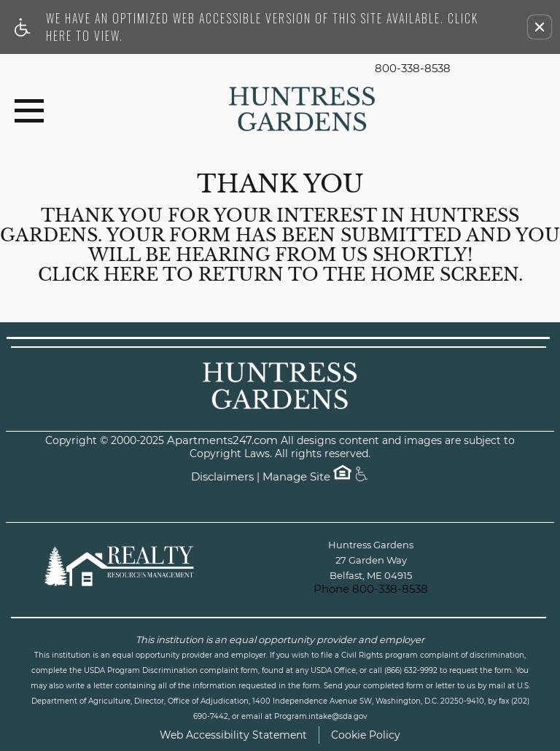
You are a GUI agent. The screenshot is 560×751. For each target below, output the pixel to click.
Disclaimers (222, 477)
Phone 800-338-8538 (371, 589)
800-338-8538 (413, 69)
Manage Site (296, 477)
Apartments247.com (222, 441)
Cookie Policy (366, 735)
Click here (98, 275)
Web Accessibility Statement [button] (233, 735)
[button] (540, 27)
